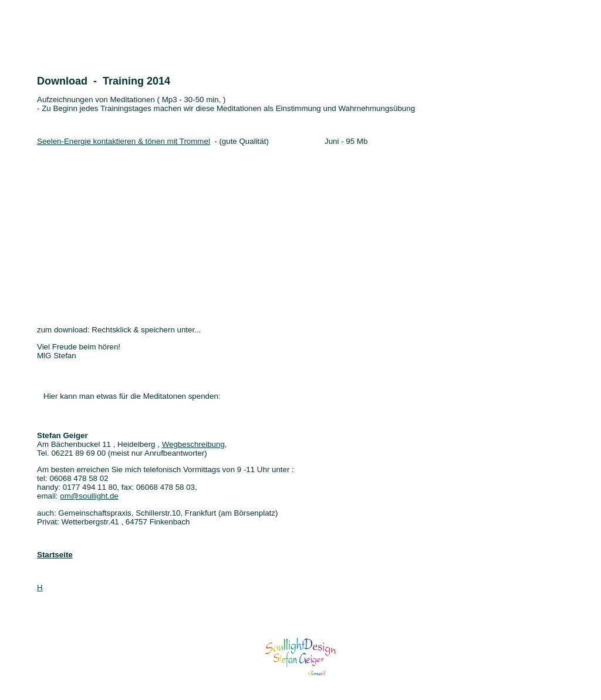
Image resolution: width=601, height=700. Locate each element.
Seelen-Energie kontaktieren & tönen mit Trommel (124, 141)
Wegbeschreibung (193, 444)
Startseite (55, 555)
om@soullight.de (89, 496)
